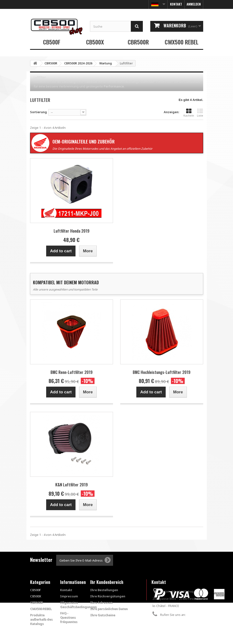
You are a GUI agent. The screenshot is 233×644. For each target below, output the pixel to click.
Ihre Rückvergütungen (108, 596)
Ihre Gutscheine (103, 615)
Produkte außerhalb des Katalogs (41, 619)
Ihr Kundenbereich (107, 582)
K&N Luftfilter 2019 (72, 485)
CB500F (52, 42)
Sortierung (38, 112)
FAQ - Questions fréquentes (69, 617)
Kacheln (189, 113)
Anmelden (194, 4)
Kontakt (176, 4)
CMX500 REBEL (182, 42)
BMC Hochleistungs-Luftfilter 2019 (162, 372)
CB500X (95, 42)
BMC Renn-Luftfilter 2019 (72, 372)
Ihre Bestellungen (104, 590)
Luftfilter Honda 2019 (72, 231)
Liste (200, 113)
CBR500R (138, 42)
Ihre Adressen (101, 602)
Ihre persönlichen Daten (109, 609)
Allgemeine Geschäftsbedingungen (78, 605)
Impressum (69, 596)
